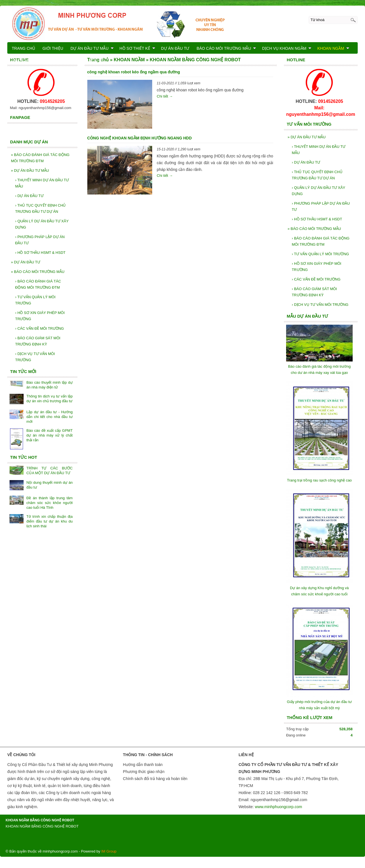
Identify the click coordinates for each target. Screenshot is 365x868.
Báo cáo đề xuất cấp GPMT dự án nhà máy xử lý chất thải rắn (50, 435)
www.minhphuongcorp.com (279, 807)
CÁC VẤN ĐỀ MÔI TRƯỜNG (316, 279)
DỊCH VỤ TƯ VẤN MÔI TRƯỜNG (320, 305)
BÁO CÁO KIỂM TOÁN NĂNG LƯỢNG (46, 60)
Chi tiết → (165, 96)
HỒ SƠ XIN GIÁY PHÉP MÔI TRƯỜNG (316, 267)
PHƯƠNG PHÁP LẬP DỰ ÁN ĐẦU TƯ (321, 206)
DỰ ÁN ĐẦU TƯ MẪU (306, 137)
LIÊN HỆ (95, 60)
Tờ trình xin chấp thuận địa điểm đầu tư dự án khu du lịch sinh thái (50, 521)
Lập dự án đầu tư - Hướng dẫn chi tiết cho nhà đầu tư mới (50, 417)
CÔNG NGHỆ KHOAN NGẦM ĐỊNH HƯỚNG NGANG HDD (140, 138)
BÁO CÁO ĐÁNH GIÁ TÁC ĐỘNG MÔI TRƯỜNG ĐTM (321, 241)
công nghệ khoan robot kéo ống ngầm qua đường (134, 72)
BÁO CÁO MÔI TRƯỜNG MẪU (314, 229)
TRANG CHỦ (23, 48)
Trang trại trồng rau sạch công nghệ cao (319, 480)
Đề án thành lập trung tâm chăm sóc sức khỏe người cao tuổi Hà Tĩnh (50, 503)
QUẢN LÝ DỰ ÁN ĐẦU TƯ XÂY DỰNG (318, 191)
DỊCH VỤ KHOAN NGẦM (287, 48)
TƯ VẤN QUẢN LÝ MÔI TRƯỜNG (320, 254)
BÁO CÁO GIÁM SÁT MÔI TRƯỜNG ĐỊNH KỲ (314, 292)
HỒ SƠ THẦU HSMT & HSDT (317, 219)
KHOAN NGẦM (333, 48)
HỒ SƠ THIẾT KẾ (137, 48)
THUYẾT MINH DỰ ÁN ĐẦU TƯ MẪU (319, 150)
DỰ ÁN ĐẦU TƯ (306, 162)
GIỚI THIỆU (53, 48)
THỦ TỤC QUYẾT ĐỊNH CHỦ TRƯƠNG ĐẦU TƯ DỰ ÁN (317, 175)
